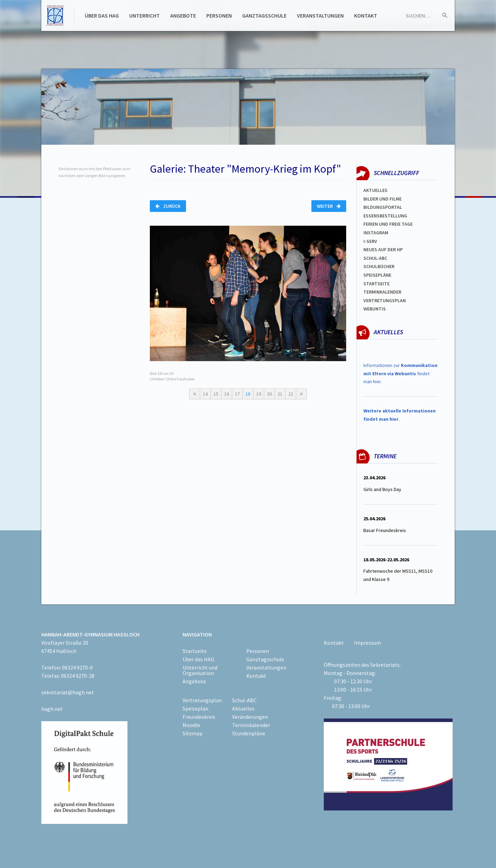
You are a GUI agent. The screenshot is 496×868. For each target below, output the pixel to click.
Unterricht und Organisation (200, 670)
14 (205, 394)
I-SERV (370, 241)
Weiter (329, 206)
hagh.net (52, 709)
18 (248, 394)
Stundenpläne (249, 733)
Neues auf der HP (383, 249)
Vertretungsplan (385, 300)
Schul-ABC (244, 700)
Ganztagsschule (264, 16)
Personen (219, 16)
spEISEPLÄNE (377, 275)
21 (280, 394)
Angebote (183, 16)
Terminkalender (382, 292)
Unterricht (144, 16)
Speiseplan (195, 708)
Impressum (368, 643)
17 (237, 394)
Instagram (376, 233)
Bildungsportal (383, 207)
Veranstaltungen (320, 16)
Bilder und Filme (383, 199)
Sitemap (193, 733)
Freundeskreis (199, 717)
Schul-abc (375, 258)
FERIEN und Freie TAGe (388, 224)
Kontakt (366, 16)
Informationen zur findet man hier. (400, 374)
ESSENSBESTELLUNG (385, 216)
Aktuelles (375, 190)
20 (269, 394)
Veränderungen (250, 717)
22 (291, 394)
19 (259, 394)
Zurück (168, 206)
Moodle (191, 725)
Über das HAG (102, 16)
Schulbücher (379, 266)
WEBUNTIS (375, 309)
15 (216, 394)
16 (227, 394)
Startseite (376, 284)
